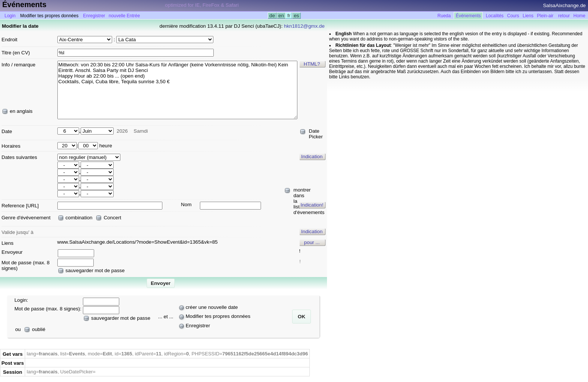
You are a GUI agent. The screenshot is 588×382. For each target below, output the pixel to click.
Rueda (444, 16)
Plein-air (545, 16)
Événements (468, 16)
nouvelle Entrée (124, 16)
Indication (312, 157)
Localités (495, 16)
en (281, 16)
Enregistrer (94, 16)
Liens (528, 16)
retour (564, 16)
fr (289, 16)
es (296, 16)
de (272, 16)
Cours (513, 16)
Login (10, 16)
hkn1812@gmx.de (304, 26)
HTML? (312, 64)
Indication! (312, 205)
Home (579, 16)
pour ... (312, 242)
